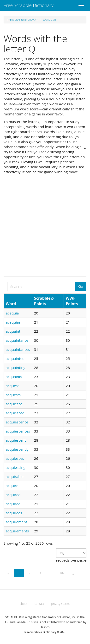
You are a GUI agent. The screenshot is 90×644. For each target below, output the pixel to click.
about (24, 604)
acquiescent (16, 440)
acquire (12, 486)
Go (81, 286)
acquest (12, 386)
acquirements (17, 531)
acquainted (15, 358)
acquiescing (16, 467)
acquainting (16, 368)
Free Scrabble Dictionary (29, 5)
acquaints (14, 377)
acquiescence (17, 422)
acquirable (15, 476)
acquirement (16, 522)
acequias (13, 322)
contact (39, 604)
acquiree (13, 504)
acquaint (13, 331)
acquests (13, 395)
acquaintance (17, 340)
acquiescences (18, 431)
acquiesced (15, 413)
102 (62, 573)
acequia (12, 313)
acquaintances (18, 349)
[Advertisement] (45, 224)
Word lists (50, 20)
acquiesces (15, 458)
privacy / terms (61, 604)
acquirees (14, 513)
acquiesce (14, 404)
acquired (13, 495)
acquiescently (17, 449)
